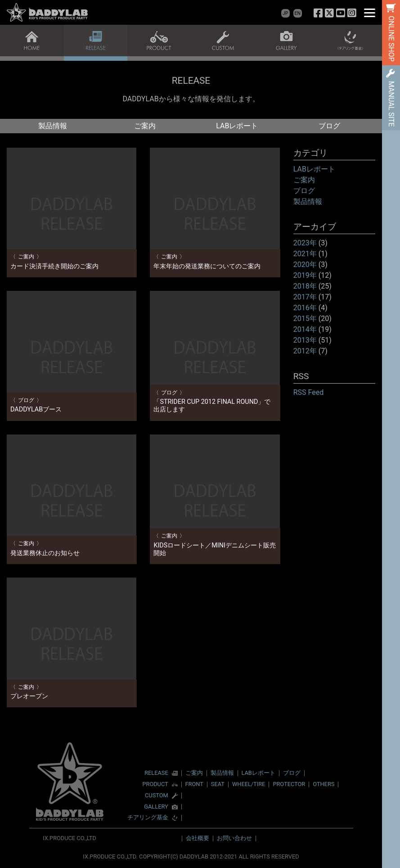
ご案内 (145, 126)
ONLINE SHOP (391, 39)
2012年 (305, 351)
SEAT (218, 784)
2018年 (305, 286)
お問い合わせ (234, 838)
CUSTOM (157, 796)
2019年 (305, 275)
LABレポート (237, 126)
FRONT (194, 784)
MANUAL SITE (391, 104)
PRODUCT (155, 784)
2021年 (305, 254)
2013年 (305, 340)
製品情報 (53, 126)
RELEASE (156, 773)
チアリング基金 (148, 818)
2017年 (305, 297)
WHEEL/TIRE (249, 784)
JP (285, 13)
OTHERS (324, 784)
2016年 (305, 308)
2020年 (305, 264)
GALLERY (156, 807)
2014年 (305, 329)
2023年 (305, 243)
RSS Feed (309, 392)
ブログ (329, 126)
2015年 (305, 319)
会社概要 (198, 838)
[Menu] (370, 12)
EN (298, 13)
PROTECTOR (289, 784)
